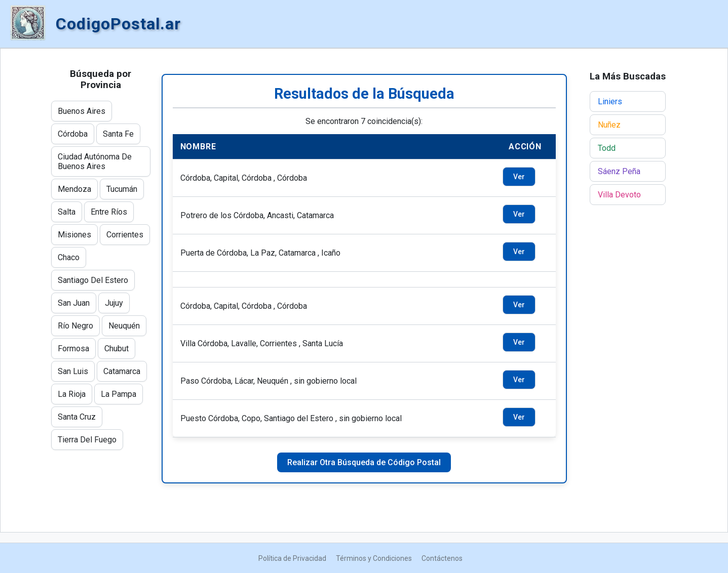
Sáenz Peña (619, 171)
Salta (67, 212)
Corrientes (125, 235)
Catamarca (122, 371)
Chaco (69, 257)
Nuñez (609, 125)
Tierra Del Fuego (87, 440)
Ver (519, 177)
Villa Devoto (619, 195)
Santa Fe (118, 134)
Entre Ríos (109, 212)
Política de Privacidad (292, 558)
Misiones (74, 235)
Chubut (117, 349)
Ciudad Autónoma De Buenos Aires (95, 161)
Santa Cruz (77, 417)
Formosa (73, 349)
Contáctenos (442, 558)
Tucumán (122, 189)
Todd (607, 148)
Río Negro (75, 326)
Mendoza (74, 189)
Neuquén (124, 326)
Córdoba (73, 134)
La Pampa (119, 394)
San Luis (73, 371)
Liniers (610, 101)
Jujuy (114, 303)
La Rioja (72, 394)
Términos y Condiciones (374, 558)
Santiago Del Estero (93, 280)
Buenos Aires (82, 111)
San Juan (74, 303)
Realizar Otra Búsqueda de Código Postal (364, 462)
